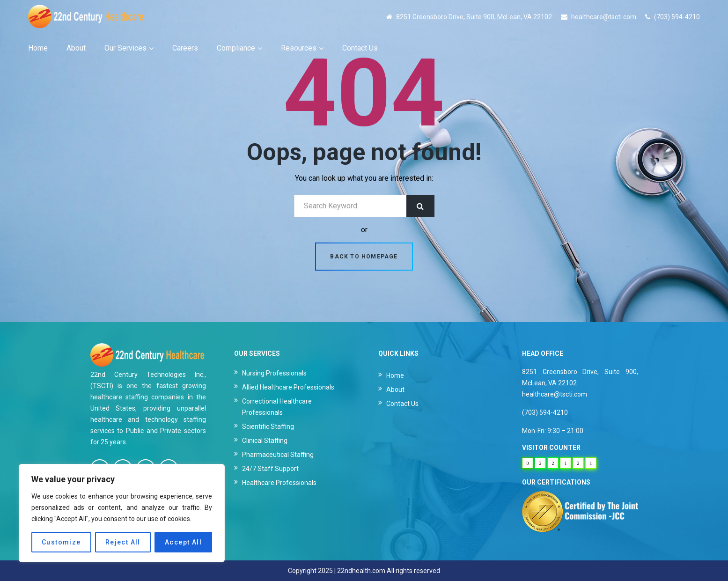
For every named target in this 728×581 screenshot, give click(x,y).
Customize (61, 542)
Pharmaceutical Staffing (278, 455)
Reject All (123, 542)
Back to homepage (364, 257)
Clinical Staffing (265, 441)
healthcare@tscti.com (604, 17)
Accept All (183, 542)
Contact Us (402, 404)
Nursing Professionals (274, 373)
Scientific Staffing (268, 427)
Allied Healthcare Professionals (288, 387)
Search (420, 206)
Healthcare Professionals (279, 483)
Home (395, 375)
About (395, 390)
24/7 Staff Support (270, 469)
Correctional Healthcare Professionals (277, 407)
